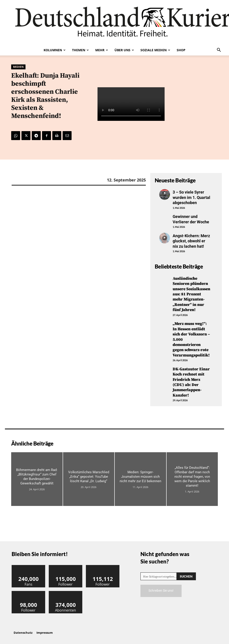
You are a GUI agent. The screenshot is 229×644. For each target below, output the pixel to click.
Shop (181, 50)
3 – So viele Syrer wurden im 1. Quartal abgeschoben (191, 197)
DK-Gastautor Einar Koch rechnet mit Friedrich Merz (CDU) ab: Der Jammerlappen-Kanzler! (191, 382)
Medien (18, 67)
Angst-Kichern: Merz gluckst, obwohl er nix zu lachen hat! (191, 241)
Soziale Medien (155, 50)
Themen (80, 50)
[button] (219, 50)
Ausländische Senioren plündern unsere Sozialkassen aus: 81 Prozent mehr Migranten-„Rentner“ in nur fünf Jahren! (191, 294)
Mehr (102, 50)
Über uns (124, 50)
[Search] (186, 576)
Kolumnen (55, 50)
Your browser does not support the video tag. (131, 104)
